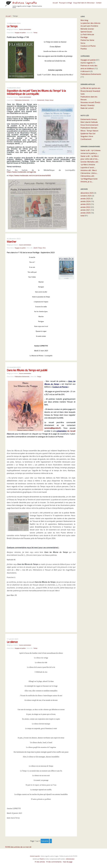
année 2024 (85, 201)
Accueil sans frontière (89, 26)
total (83, 216)
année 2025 (85, 199)
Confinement (86, 139)
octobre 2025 (86, 196)
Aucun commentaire (25, 29)
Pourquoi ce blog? (65, 3)
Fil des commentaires (54, 860)
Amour (52, 100)
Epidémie (84, 133)
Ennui (83, 125)
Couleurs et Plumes (60, 385)
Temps (35, 33)
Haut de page (68, 860)
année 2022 (85, 207)
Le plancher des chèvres (90, 23)
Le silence (12, 640)
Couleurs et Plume (88, 46)
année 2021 (85, 210)
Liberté (35, 248)
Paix (90, 133)
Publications (85, 128)
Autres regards (87, 63)
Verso (83, 43)
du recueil (66, 429)
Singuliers (84, 136)
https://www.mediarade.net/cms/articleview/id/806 (30, 175)
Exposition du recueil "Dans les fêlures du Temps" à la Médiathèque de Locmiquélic (36, 92)
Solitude (94, 122)
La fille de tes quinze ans (90, 88)
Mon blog (84, 20)
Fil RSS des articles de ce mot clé (18, 845)
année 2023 (85, 204)
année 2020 (85, 213)
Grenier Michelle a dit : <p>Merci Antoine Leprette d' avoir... (90, 165)
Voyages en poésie (20, 33)
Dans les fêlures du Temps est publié (27, 368)
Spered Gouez (86, 32)
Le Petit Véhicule (87, 34)
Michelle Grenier (87, 29)
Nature (95, 131)
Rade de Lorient (87, 108)
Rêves (83, 131)
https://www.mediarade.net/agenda (21, 172)
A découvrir (85, 71)
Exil (94, 133)
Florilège (84, 37)
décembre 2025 (87, 193)
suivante (45, 839)
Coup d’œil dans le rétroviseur (84, 3)
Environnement (92, 125)
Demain (94, 128)
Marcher (11, 242)
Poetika (84, 49)
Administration (70, 857)
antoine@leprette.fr (53, 426)
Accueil (55, 3)
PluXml (42, 857)
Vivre (44, 248)
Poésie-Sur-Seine (87, 40)
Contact (99, 3)
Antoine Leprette (35, 854)
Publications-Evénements (22, 100)
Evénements (41, 100)
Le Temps (12, 26)
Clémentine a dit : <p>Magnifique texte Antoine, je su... (89, 179)
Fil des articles (40, 860)
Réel (82, 122)
